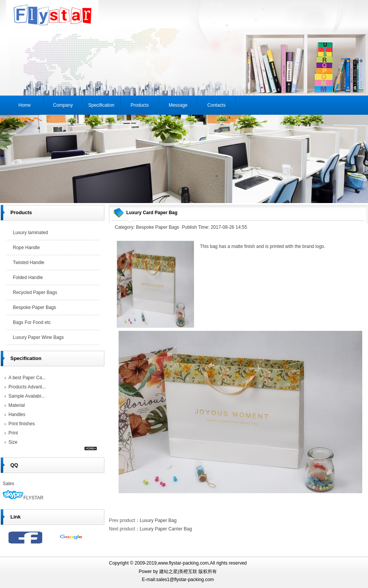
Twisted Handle (29, 263)
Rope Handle (26, 248)
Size (13, 442)
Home (25, 105)
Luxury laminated (31, 233)
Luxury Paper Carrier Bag (166, 529)
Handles (17, 415)
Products (139, 105)
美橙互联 (188, 571)
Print (13, 433)
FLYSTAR (23, 498)
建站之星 (168, 571)
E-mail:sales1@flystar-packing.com (178, 580)
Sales (8, 484)
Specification (101, 105)
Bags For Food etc (32, 322)
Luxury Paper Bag (158, 520)
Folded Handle (28, 277)
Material (17, 405)
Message (178, 105)
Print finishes (22, 424)
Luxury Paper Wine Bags (39, 337)
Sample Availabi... (27, 396)
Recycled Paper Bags (35, 292)
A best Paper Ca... (27, 378)
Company (63, 105)
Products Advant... (27, 387)
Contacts (216, 105)
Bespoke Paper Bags (35, 307)
